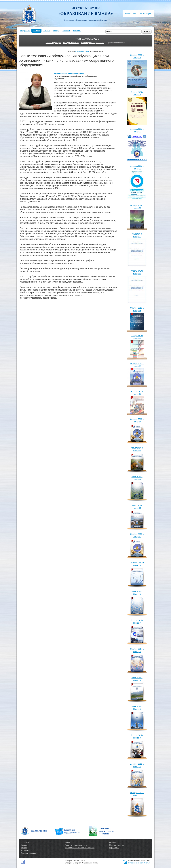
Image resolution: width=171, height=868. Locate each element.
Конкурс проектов (71, 43)
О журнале (25, 31)
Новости (66, 31)
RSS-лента (25, 850)
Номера (36, 31)
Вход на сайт (130, 13)
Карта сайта (114, 848)
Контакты (77, 31)
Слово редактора (53, 43)
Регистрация (145, 13)
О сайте (113, 842)
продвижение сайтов (82, 51)
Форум (56, 31)
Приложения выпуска (116, 43)
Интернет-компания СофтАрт (139, 863)
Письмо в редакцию (29, 853)
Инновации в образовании (93, 43)
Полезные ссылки (116, 845)
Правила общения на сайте (76, 845)
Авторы (47, 31)
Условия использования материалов (80, 848)
